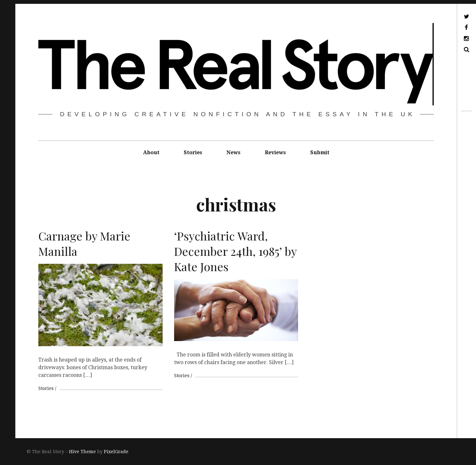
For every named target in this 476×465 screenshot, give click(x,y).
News (234, 152)
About (151, 152)
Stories (193, 152)
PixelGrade (116, 452)
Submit (320, 152)
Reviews (275, 152)
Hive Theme (82, 452)
